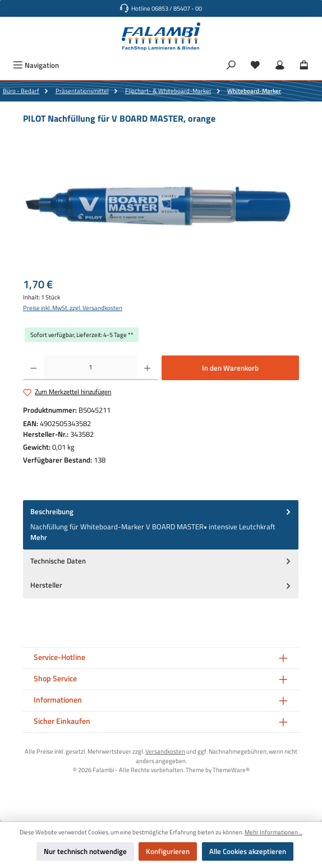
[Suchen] (231, 65)
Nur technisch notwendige (85, 851)
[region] (161, 206)
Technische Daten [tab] (162, 561)
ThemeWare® (231, 770)
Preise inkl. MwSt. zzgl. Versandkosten (73, 308)
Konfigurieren (168, 851)
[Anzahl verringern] (33, 368)
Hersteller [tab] (162, 585)
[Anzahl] (90, 368)
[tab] (161, 525)
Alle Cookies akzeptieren (248, 851)
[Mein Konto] (280, 65)
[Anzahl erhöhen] (147, 368)
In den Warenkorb (230, 368)
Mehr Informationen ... (273, 832)
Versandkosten (165, 751)
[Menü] (36, 65)
